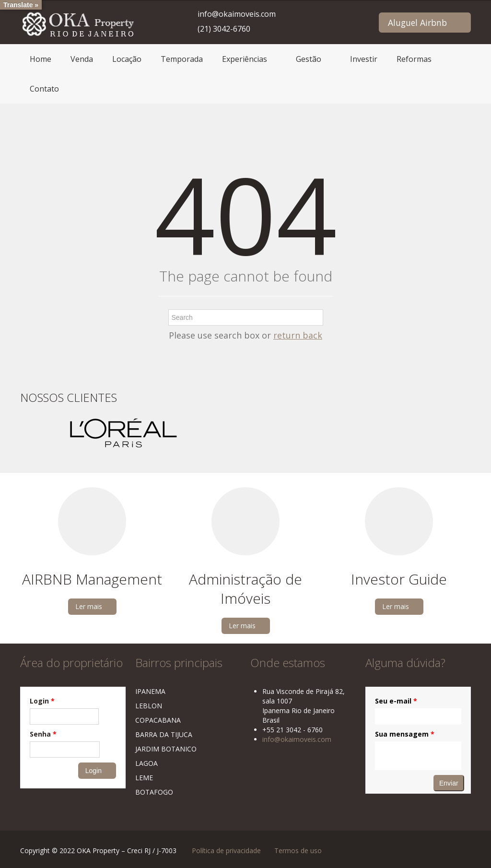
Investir (364, 59)
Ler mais (89, 606)
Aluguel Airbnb (417, 23)
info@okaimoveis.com (237, 14)
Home (41, 59)
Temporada (182, 59)
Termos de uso (298, 850)
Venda (82, 59)
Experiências (245, 59)
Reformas (414, 59)
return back (298, 335)
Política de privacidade (226, 850)
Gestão (309, 59)
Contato (44, 89)
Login (42, 701)
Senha (43, 734)
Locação (127, 59)
